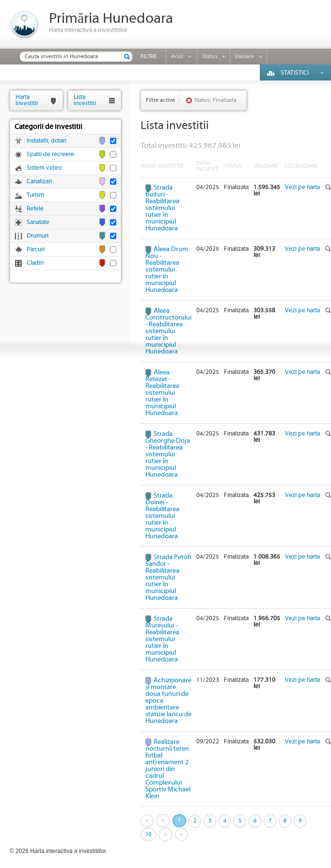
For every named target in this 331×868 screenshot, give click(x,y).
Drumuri (38, 236)
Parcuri (36, 249)
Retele (35, 209)
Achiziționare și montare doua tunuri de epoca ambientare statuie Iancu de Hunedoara (168, 701)
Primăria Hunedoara (111, 19)
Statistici (295, 73)
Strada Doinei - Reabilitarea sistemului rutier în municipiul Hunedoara (162, 516)
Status (210, 56)
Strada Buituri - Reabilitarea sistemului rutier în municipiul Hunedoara (162, 208)
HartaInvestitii (27, 100)
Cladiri (35, 263)
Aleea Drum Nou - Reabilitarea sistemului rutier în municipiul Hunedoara (167, 270)
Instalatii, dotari (47, 141)
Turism (35, 195)
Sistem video (44, 168)
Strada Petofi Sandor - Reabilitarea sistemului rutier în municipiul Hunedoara (168, 578)
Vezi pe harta (302, 187)
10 (148, 834)
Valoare (244, 56)
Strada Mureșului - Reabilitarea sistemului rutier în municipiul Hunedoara (162, 639)
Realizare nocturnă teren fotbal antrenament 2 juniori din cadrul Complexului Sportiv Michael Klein (168, 769)
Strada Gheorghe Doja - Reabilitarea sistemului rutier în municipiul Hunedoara (168, 454)
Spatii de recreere (50, 154)
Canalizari (39, 182)
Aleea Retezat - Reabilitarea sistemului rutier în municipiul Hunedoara (162, 393)
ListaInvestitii (85, 100)
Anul (177, 56)
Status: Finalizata (215, 100)
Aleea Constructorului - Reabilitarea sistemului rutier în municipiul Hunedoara (168, 331)
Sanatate (38, 222)
